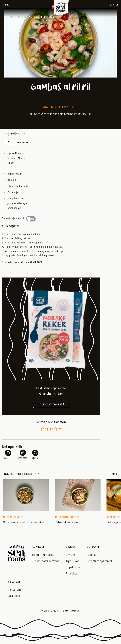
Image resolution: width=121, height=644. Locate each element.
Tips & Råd (72, 561)
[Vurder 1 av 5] (42, 430)
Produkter (72, 574)
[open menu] (24, 5)
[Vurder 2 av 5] (47, 430)
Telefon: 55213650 (43, 555)
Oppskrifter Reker (43, 17)
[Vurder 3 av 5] (51, 430)
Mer (114, 474)
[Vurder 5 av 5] (60, 430)
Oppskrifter (18, 17)
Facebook (14, 596)
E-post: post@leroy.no (46, 561)
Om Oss (71, 555)
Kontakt (92, 555)
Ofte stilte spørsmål (99, 561)
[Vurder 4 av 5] (56, 430)
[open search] (114, 5)
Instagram (14, 590)
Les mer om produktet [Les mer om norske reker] (51, 404)
